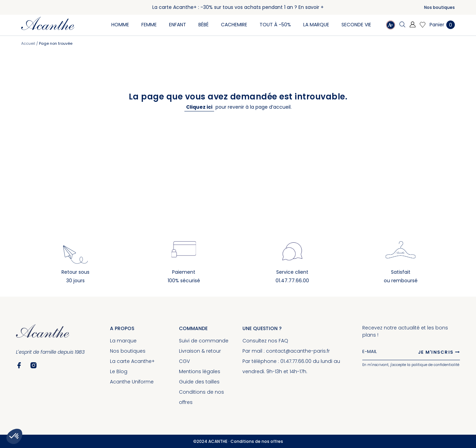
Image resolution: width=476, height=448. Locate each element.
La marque (123, 341)
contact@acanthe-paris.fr (298, 351)
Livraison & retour (200, 351)
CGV (184, 361)
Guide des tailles (199, 382)
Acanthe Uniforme (132, 382)
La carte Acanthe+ (132, 361)
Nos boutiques (439, 7)
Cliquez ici (199, 107)
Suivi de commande (204, 341)
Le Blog (119, 371)
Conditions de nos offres (257, 441)
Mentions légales (200, 371)
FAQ (283, 341)
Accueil (29, 43)
